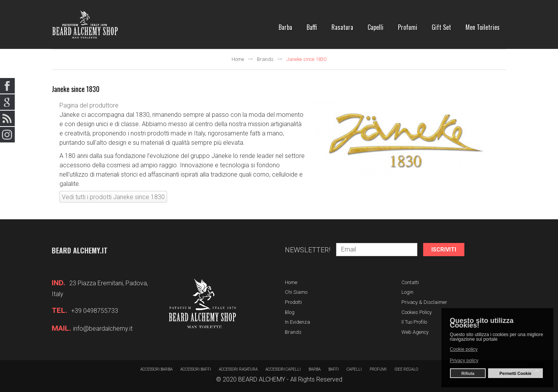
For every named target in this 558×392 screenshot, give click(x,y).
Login (407, 292)
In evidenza (297, 322)
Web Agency (415, 332)
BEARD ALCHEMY (262, 379)
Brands (265, 59)
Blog (290, 312)
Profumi (378, 369)
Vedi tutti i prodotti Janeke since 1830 (113, 197)
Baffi (334, 369)
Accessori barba (156, 369)
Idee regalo (406, 369)
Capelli (354, 369)
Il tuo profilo (414, 322)
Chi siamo (296, 292)
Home (238, 59)
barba (315, 369)
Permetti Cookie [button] (515, 373)
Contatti (410, 282)
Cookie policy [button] (464, 349)
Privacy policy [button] (464, 361)
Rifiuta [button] (468, 373)
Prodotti (293, 302)
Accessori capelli (283, 369)
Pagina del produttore (89, 105)
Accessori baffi (196, 369)
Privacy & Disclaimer (424, 302)
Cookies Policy (417, 312)
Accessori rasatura (238, 369)
